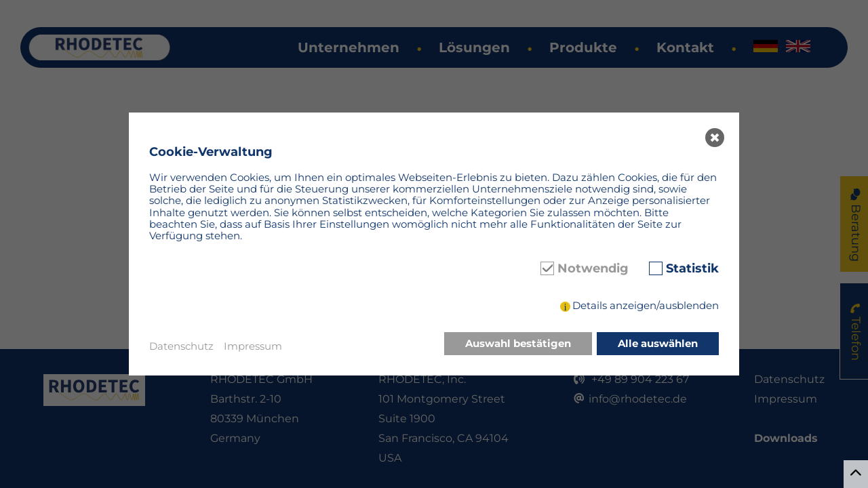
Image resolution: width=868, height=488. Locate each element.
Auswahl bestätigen (518, 343)
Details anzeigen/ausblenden (646, 305)
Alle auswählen (658, 343)
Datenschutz (181, 346)
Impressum (253, 346)
